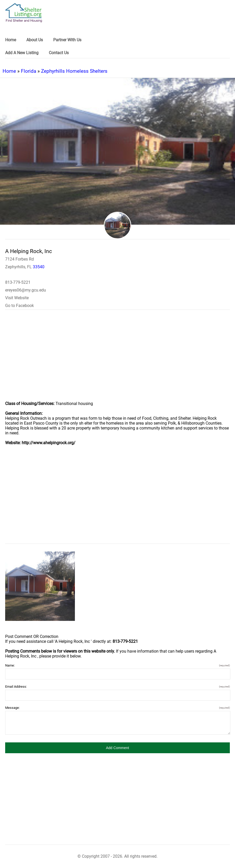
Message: (118, 708)
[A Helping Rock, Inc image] (40, 586)
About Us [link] (35, 40)
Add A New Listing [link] (22, 53)
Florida (29, 71)
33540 (39, 267)
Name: (118, 665)
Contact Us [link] (59, 53)
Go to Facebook (19, 306)
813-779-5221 (18, 282)
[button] (118, 748)
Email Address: (118, 687)
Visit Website (17, 298)
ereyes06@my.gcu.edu (26, 290)
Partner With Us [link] (67, 40)
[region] (118, 359)
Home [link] (11, 40)
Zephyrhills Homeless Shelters (74, 71)
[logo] (24, 13)
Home (9, 71)
